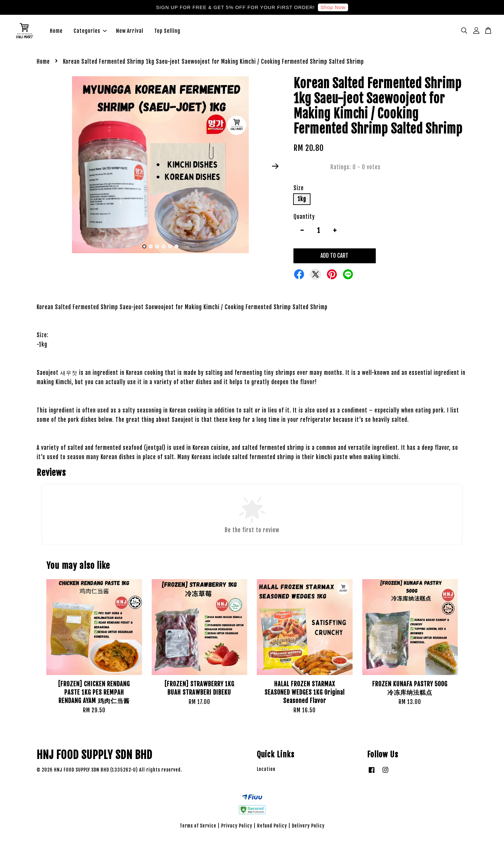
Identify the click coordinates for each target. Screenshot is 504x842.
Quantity (304, 219)
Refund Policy (272, 828)
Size (299, 190)
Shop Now (333, 7)
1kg (302, 201)
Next (275, 169)
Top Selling (167, 32)
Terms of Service (198, 828)
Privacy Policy (237, 828)
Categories (90, 32)
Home (56, 32)
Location (266, 772)
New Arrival (130, 32)
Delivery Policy (308, 828)
